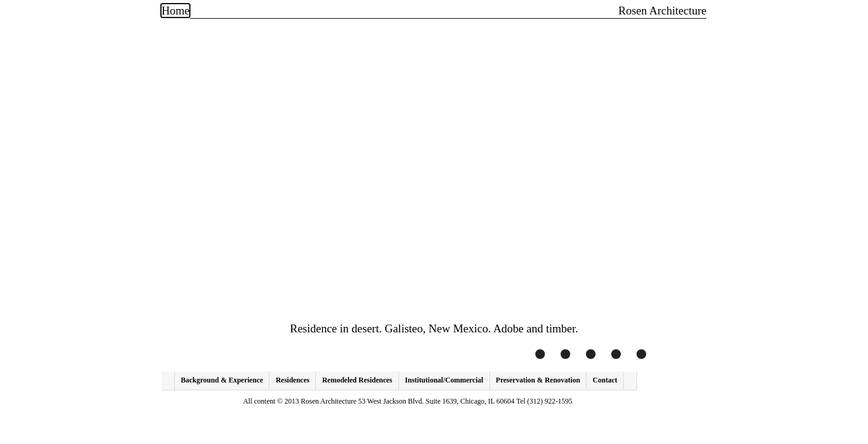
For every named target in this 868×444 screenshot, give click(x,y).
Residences (292, 380)
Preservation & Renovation (538, 380)
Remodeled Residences (357, 380)
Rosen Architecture (662, 11)
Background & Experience (222, 380)
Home (175, 11)
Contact (605, 380)
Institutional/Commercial (444, 380)
